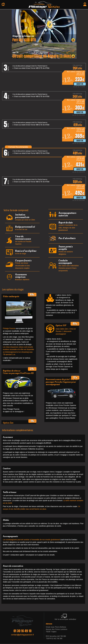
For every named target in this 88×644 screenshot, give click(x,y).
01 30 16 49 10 (22, 631)
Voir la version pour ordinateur (65, 617)
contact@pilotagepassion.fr (22, 635)
